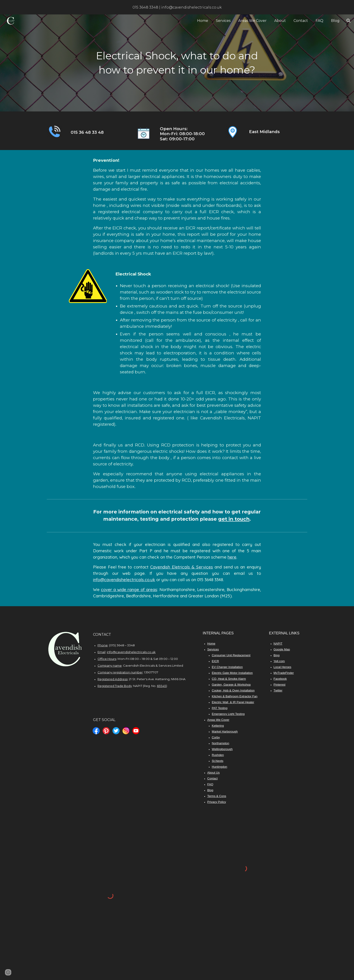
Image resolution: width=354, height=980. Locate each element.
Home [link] (203, 21)
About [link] (280, 21)
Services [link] (223, 21)
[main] (177, 63)
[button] (349, 21)
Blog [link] (335, 21)
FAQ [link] (319, 21)
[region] (177, 7)
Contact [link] (301, 21)
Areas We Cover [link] (252, 21)
